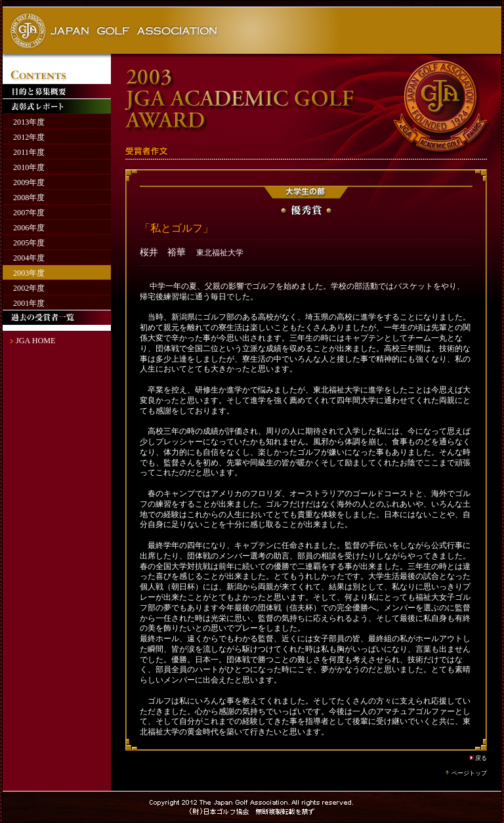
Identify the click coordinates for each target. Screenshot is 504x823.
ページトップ (469, 773)
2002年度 (29, 288)
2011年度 (29, 152)
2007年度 (29, 213)
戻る (481, 758)
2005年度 (29, 243)
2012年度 (29, 137)
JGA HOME (35, 341)
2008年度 (29, 198)
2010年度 (29, 167)
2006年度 (29, 228)
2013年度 (29, 122)
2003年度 (29, 273)
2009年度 (29, 182)
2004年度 (29, 258)
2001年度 (29, 303)
